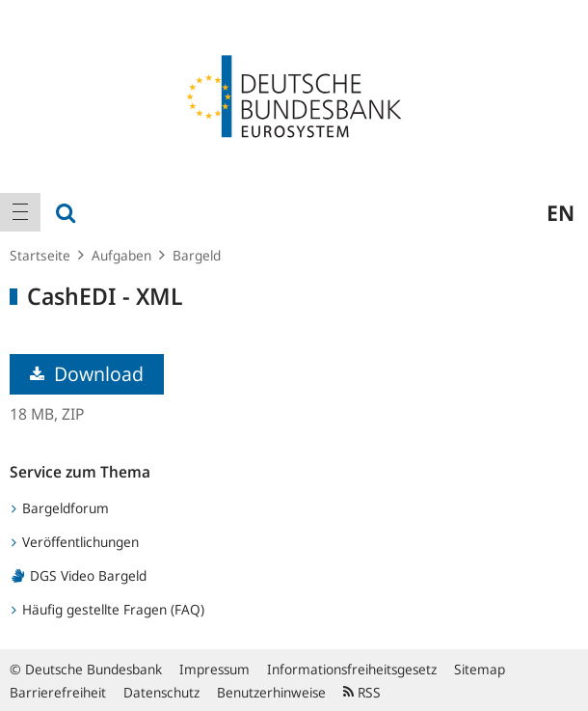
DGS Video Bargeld (79, 575)
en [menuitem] (561, 212)
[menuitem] (20, 212)
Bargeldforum (60, 508)
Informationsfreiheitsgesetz (352, 669)
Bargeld (197, 255)
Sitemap (480, 669)
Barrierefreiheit (58, 692)
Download (87, 374)
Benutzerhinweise (271, 692)
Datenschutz (161, 692)
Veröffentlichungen (75, 542)
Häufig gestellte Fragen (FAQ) (108, 609)
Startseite (40, 255)
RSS (362, 692)
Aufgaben (121, 255)
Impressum (214, 669)
